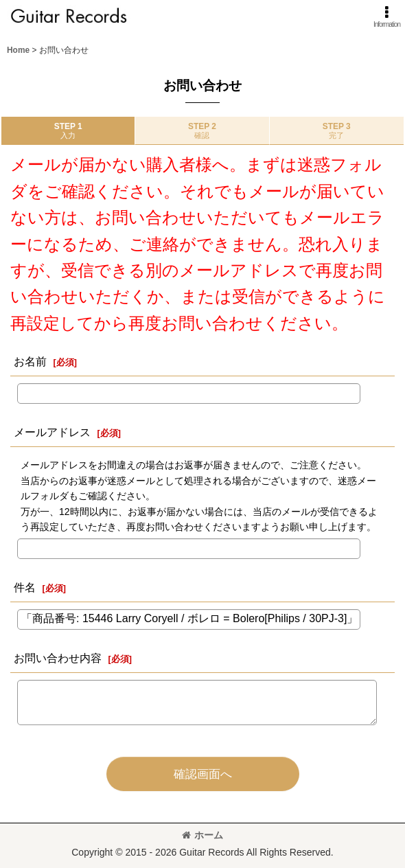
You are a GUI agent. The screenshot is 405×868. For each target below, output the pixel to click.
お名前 (30, 361)
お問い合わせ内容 (58, 658)
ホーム (202, 835)
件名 (25, 587)
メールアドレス (52, 432)
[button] (387, 17)
